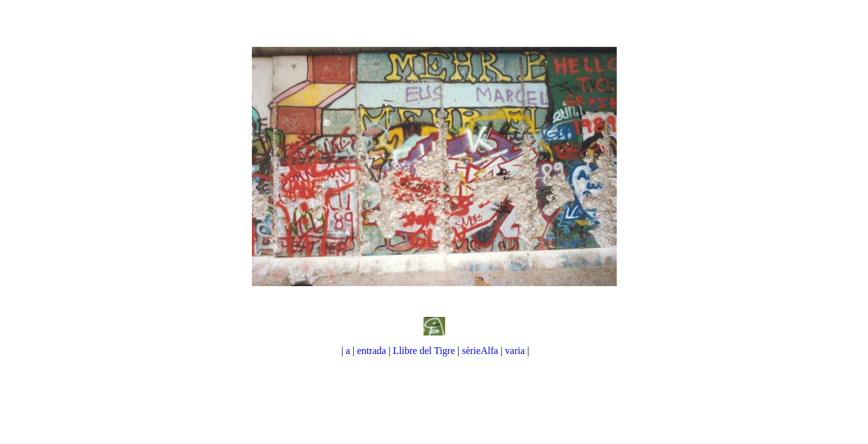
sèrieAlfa (480, 351)
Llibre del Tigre (425, 351)
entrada (371, 351)
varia (516, 351)
